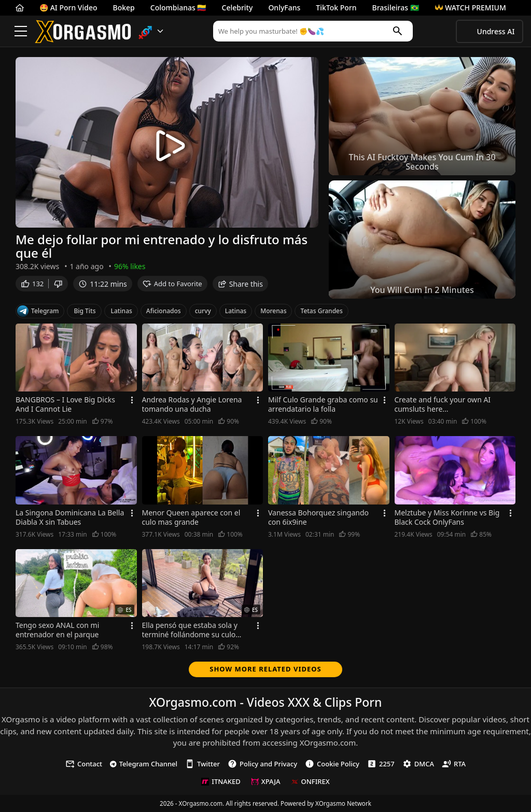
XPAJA (266, 781)
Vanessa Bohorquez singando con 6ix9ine (318, 517)
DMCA (418, 764)
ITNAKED (221, 781)
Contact (84, 764)
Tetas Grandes (321, 311)
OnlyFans (284, 8)
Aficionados (164, 311)
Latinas (122, 311)
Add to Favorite (172, 286)
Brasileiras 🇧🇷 (396, 8)
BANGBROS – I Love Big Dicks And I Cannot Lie (65, 404)
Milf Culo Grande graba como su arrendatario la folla (323, 404)
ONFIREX (310, 781)
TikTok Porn (336, 8)
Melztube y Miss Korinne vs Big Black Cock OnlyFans (447, 517)
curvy (203, 311)
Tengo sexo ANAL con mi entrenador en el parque (57, 630)
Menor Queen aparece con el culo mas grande (191, 517)
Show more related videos (265, 669)
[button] (151, 31)
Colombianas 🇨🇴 (178, 8)
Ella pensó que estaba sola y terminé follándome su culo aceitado (190, 630)
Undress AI (496, 31)
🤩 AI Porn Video (68, 8)
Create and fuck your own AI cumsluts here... (443, 404)
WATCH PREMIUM (470, 8)
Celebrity (237, 8)
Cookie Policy (332, 764)
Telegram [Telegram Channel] (38, 311)
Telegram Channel (144, 764)
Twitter (202, 764)
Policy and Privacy (262, 764)
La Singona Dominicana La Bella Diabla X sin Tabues (70, 517)
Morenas (273, 311)
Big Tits (85, 311)
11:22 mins (102, 285)
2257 (381, 764)
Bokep (124, 8)
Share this (240, 285)
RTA (454, 764)
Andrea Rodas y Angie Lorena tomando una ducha (192, 404)
